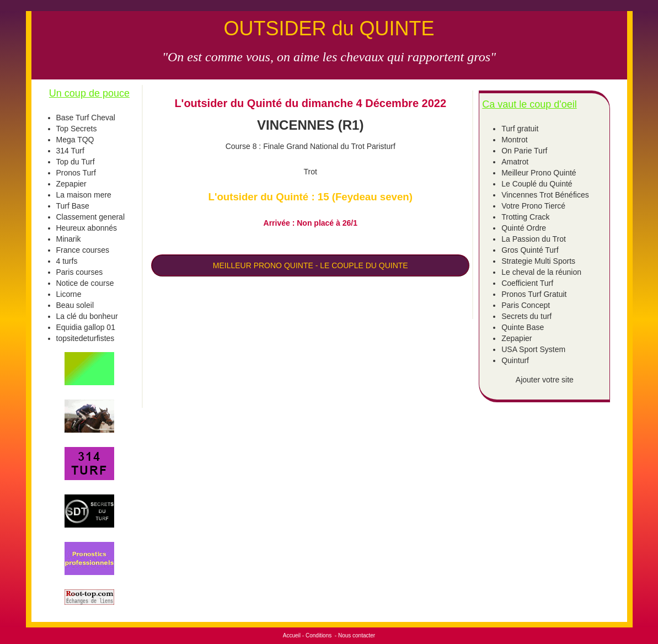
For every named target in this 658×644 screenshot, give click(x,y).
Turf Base (73, 206)
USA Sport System (533, 349)
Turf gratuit (520, 129)
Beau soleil (75, 305)
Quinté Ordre (524, 228)
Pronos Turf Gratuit (534, 294)
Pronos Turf (76, 173)
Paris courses (80, 272)
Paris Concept (526, 305)
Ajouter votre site (545, 380)
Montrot (514, 140)
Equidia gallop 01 (86, 327)
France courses (83, 250)
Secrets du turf (526, 316)
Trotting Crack (525, 217)
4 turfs (67, 261)
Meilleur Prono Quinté (539, 173)
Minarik (69, 239)
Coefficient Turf (527, 283)
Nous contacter (357, 635)
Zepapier (71, 184)
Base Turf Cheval (86, 118)
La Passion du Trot (534, 239)
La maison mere (84, 195)
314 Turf (70, 151)
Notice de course (85, 283)
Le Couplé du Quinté (537, 184)
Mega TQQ (75, 140)
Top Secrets (77, 129)
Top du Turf (76, 162)
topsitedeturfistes (85, 338)
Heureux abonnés (87, 228)
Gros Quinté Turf (530, 250)
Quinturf (515, 360)
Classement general (91, 217)
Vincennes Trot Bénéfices (545, 195)
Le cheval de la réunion (541, 272)
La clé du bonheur (87, 316)
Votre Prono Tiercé (533, 206)
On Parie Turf (524, 151)
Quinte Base (523, 327)
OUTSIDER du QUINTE (329, 28)
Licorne (69, 294)
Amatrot (515, 162)
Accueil (292, 635)
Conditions (319, 635)
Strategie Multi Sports (538, 261)
